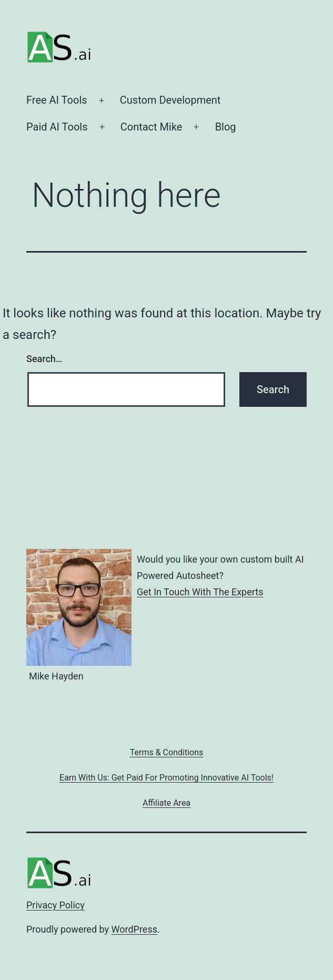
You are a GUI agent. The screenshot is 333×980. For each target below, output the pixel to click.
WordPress (134, 929)
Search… (44, 359)
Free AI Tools (57, 100)
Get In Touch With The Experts (200, 592)
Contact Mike (152, 127)
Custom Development (170, 100)
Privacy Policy (55, 905)
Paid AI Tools (57, 127)
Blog (226, 127)
